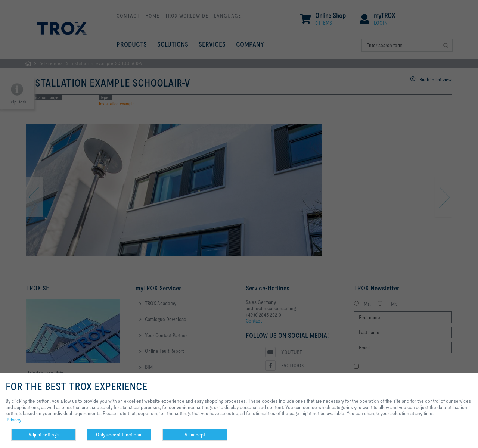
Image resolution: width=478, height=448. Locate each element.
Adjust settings (44, 435)
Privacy (14, 420)
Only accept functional (119, 435)
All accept (195, 435)
